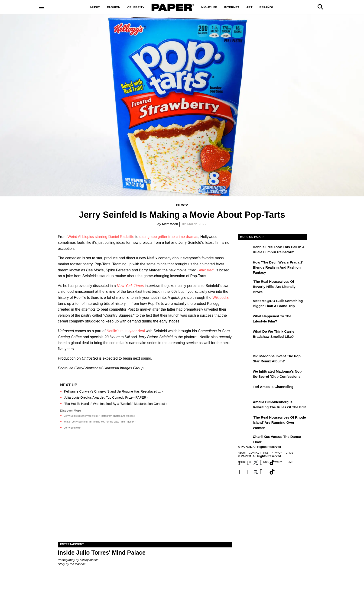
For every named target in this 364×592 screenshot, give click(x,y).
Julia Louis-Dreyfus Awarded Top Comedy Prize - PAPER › (106, 397)
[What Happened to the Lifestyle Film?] (245, 319)
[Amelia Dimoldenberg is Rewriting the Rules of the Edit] (245, 405)
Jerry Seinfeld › (73, 428)
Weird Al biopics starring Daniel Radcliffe (101, 237)
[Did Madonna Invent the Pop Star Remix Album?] (245, 359)
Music (95, 7)
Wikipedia (220, 298)
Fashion (114, 7)
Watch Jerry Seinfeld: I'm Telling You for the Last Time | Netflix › (100, 422)
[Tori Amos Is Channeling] (245, 390)
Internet (232, 7)
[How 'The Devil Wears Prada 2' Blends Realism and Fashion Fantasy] (245, 266)
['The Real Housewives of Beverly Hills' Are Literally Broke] (245, 285)
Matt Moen (170, 224)
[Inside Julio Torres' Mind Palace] (145, 498)
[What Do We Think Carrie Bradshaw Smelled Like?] (245, 335)
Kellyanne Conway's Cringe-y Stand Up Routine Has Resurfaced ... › (113, 391)
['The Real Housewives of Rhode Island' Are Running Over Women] (245, 421)
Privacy (276, 453)
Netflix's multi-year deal (126, 331)
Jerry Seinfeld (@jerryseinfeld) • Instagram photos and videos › (100, 416)
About (242, 453)
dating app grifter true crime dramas (169, 237)
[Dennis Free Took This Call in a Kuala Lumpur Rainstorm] (245, 250)
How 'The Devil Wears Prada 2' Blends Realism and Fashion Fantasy (278, 267)
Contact (255, 453)
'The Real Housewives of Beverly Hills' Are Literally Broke (274, 287)
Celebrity (136, 7)
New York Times (130, 286)
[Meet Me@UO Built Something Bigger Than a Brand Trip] (245, 304)
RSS (266, 453)
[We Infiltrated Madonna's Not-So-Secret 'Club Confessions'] (245, 375)
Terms (289, 453)
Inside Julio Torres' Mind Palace (102, 553)
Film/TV (182, 205)
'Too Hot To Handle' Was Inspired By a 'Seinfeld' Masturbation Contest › (115, 404)
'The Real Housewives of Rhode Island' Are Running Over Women (279, 423)
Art (249, 7)
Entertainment (72, 544)
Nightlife (209, 7)
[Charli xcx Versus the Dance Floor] (245, 440)
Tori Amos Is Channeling (273, 387)
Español (266, 7)
